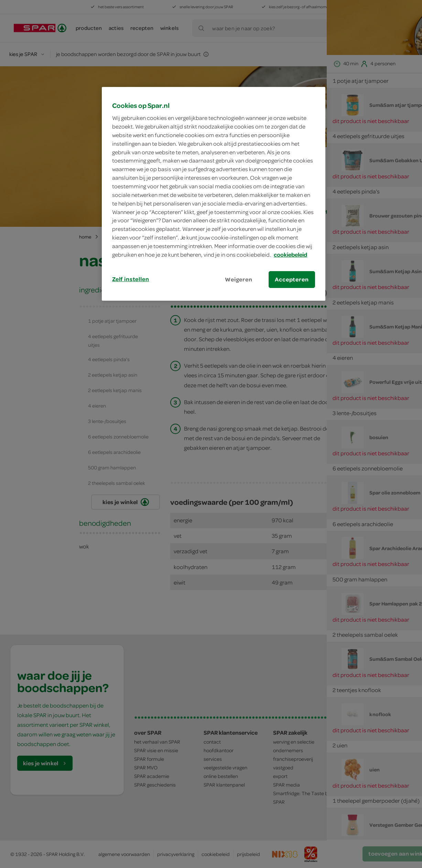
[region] (214, 194)
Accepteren (292, 279)
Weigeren (239, 279)
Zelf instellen (131, 279)
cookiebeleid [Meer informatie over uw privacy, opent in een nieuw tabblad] (290, 255)
